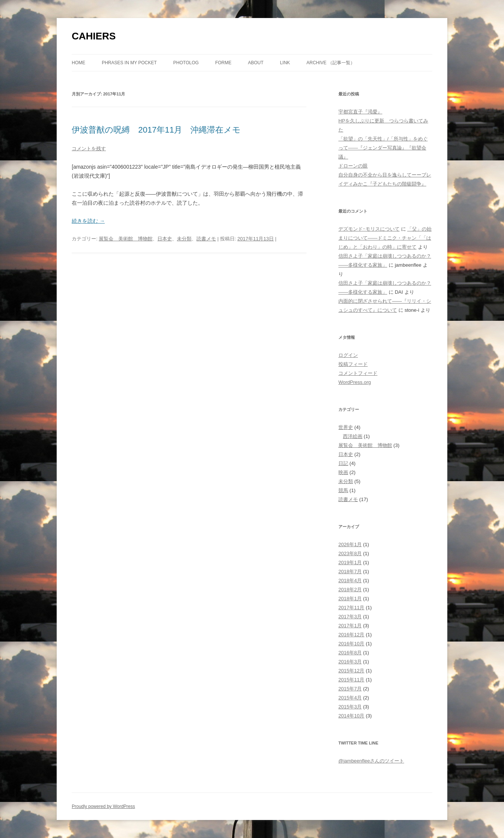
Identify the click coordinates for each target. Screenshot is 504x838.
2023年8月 (350, 553)
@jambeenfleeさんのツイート (371, 761)
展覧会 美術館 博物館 (126, 239)
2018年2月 (350, 590)
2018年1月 (350, 599)
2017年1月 (350, 626)
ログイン (348, 355)
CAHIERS (94, 36)
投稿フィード (353, 364)
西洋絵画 (353, 436)
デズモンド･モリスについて (369, 229)
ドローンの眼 (353, 166)
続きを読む (88, 221)
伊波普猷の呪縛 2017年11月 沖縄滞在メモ (156, 130)
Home (78, 63)
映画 (343, 472)
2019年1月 (350, 562)
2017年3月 (350, 617)
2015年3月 (350, 707)
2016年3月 (350, 662)
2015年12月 (351, 671)
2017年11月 (351, 608)
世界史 (346, 427)
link (285, 63)
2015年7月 (350, 689)
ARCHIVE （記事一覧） (331, 63)
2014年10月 (351, 716)
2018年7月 (350, 572)
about (256, 63)
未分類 (184, 239)
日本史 (165, 239)
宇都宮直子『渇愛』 (360, 112)
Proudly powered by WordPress (103, 806)
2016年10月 (351, 644)
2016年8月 (350, 653)
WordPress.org (355, 382)
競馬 (343, 490)
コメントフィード (358, 373)
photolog (186, 63)
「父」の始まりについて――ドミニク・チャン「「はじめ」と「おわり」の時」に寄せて (385, 238)
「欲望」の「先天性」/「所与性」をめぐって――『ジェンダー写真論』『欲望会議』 (383, 148)
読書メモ (206, 239)
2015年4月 (350, 698)
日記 (343, 463)
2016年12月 (351, 635)
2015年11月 (351, 680)
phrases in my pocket (129, 63)
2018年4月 (350, 581)
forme (223, 63)
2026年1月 (350, 544)
